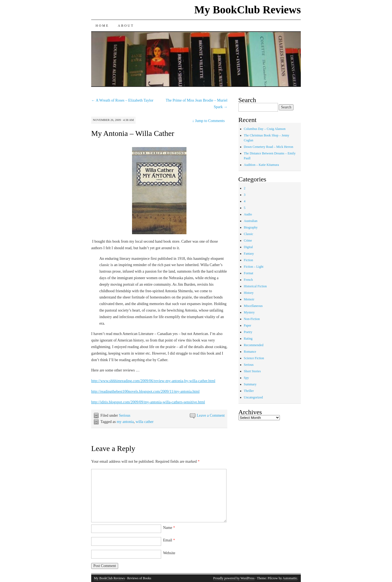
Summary (250, 384)
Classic (249, 234)
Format (249, 273)
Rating (248, 339)
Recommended (254, 345)
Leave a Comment (211, 415)
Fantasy (249, 254)
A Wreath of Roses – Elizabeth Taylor (122, 100)
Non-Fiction (252, 319)
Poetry (248, 332)
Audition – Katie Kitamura (261, 165)
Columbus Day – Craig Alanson (265, 129)
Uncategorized (253, 397)
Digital (248, 247)
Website (169, 553)
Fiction (249, 260)
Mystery (249, 312)
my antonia (125, 422)
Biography (251, 227)
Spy (246, 378)
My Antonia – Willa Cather (133, 133)
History (249, 293)
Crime (248, 240)
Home (102, 26)
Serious (125, 415)
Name (169, 528)
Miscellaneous (253, 306)
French (248, 280)
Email (169, 540)
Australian (251, 221)
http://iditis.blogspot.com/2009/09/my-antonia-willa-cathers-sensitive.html (148, 402)
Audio (248, 214)
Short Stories (252, 371)
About (126, 26)
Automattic (290, 578)
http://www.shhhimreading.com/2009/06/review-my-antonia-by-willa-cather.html (153, 381)
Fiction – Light (254, 267)
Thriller (249, 391)
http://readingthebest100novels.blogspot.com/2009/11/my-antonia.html (145, 391)
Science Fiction (254, 358)
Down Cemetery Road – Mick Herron (269, 147)
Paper (248, 325)
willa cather (145, 422)
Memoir (249, 299)
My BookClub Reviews (248, 10)
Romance (250, 352)
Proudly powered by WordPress (234, 578)
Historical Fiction (255, 286)
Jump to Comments (208, 121)
